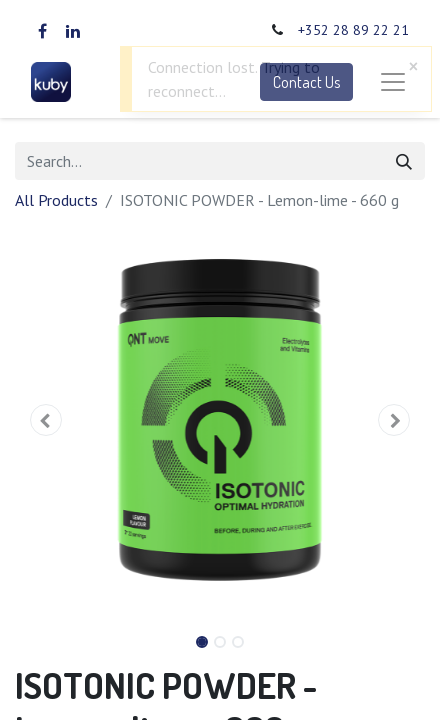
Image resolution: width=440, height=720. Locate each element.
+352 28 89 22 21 (353, 30)
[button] (46, 420)
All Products (56, 200)
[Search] (404, 161)
